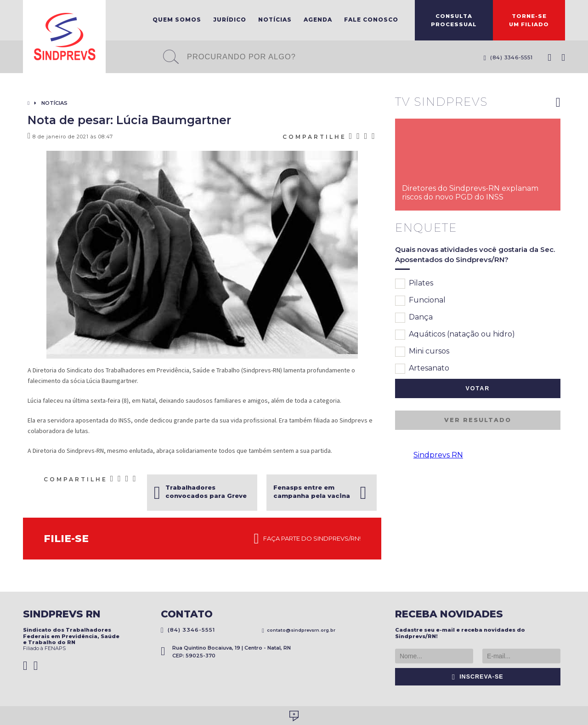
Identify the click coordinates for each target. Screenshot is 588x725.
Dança (414, 318)
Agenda (318, 20)
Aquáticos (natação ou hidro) (455, 335)
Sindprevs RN (438, 455)
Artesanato (422, 369)
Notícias (275, 20)
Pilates (414, 284)
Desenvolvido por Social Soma (294, 716)
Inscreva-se (478, 677)
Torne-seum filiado (529, 20)
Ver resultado (478, 420)
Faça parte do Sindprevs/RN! (307, 539)
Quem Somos (177, 20)
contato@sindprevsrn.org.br (299, 630)
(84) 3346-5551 (508, 57)
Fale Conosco (371, 20)
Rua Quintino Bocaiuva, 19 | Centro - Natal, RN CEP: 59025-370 (226, 652)
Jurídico (230, 20)
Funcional (420, 301)
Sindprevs (64, 37)
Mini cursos (422, 352)
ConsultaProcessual (454, 20)
